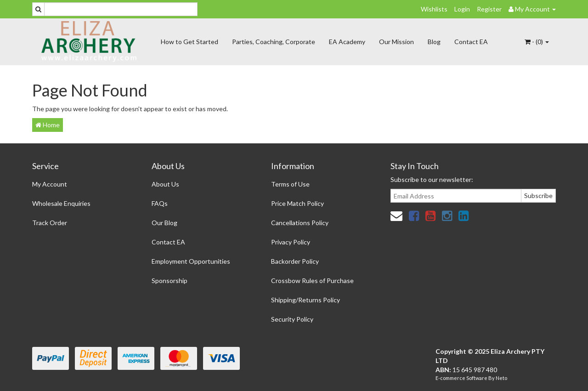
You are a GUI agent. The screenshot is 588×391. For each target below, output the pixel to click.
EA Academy (347, 42)
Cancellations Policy (300, 223)
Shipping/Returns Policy (305, 300)
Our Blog (164, 223)
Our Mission (396, 42)
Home (48, 125)
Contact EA (471, 42)
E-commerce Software (461, 378)
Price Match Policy (297, 203)
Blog (434, 42)
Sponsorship (170, 280)
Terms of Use (290, 184)
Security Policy (292, 319)
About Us (165, 184)
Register (489, 9)
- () (537, 42)
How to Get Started (189, 42)
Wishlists (434, 9)
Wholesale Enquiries (61, 203)
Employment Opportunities (191, 261)
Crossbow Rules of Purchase (312, 280)
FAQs (160, 203)
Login (462, 9)
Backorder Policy (295, 261)
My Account (50, 184)
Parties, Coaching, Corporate (274, 42)
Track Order (50, 223)
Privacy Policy (291, 242)
